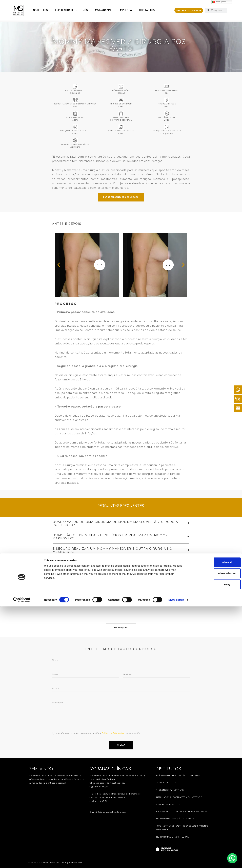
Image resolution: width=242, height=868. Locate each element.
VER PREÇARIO (121, 628)
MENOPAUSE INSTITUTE (168, 804)
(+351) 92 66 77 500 (99, 787)
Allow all (214, 824)
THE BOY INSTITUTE (166, 783)
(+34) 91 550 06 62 (98, 801)
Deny (214, 846)
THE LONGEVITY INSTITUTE (170, 790)
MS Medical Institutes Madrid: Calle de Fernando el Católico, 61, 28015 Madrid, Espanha (115, 796)
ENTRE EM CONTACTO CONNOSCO (121, 197)
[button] (59, 265)
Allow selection (214, 835)
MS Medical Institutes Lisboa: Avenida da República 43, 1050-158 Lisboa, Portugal (117, 777)
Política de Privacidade (113, 733)
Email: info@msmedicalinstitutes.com (108, 812)
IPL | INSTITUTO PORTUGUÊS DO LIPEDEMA (178, 775)
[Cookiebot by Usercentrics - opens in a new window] (22, 861)
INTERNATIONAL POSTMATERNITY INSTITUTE (179, 797)
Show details (176, 861)
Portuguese (219, 2)
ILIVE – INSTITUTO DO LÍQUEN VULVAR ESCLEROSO (182, 811)
